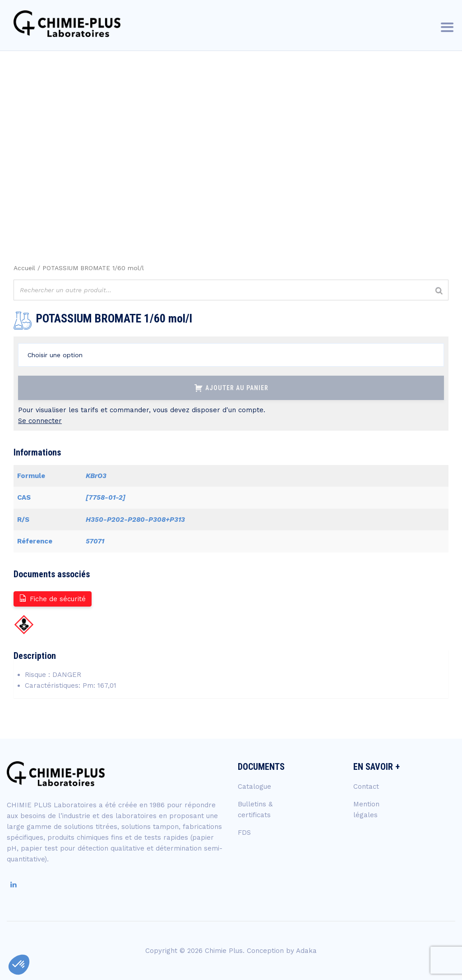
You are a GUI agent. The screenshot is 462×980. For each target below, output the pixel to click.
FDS (244, 833)
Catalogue (254, 787)
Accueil (24, 268)
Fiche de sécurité (52, 598)
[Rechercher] (439, 291)
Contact (366, 787)
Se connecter (40, 421)
